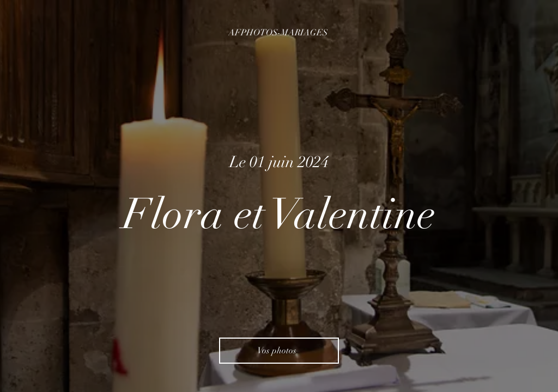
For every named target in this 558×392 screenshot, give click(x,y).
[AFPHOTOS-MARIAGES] (279, 33)
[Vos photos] (279, 351)
